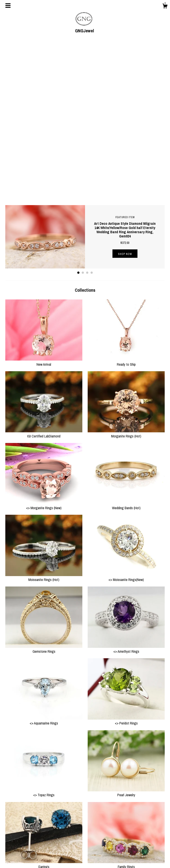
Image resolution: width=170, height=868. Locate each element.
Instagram (94, 836)
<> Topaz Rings (44, 634)
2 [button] (83, 115)
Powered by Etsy (139, 842)
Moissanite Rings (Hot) (44, 419)
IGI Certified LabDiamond (44, 275)
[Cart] (165, 7)
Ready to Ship (126, 204)
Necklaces (44, 778)
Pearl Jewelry (126, 634)
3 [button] (87, 115)
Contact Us (53, 847)
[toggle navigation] (8, 6)
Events (51, 852)
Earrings (44, 706)
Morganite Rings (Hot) (126, 275)
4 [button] (92, 115)
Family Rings (126, 706)
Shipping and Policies (60, 842)
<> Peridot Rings (126, 563)
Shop (50, 831)
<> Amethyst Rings (126, 491)
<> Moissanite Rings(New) (126, 419)
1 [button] (78, 115)
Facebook (94, 831)
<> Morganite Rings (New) (44, 347)
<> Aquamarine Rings (44, 563)
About (50, 836)
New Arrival (44, 204)
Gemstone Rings (44, 491)
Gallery (51, 858)
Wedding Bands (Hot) (126, 347)
